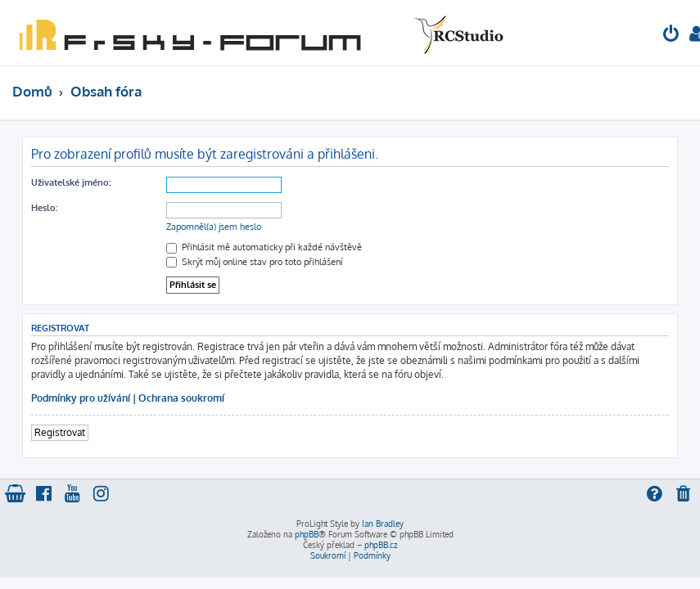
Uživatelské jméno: (71, 182)
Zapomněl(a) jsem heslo (214, 227)
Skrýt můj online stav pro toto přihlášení (254, 262)
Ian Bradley (383, 524)
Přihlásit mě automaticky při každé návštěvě (264, 247)
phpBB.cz (381, 545)
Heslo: (44, 208)
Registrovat (60, 432)
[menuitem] (671, 36)
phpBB (307, 534)
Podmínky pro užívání (81, 398)
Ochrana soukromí (181, 398)
